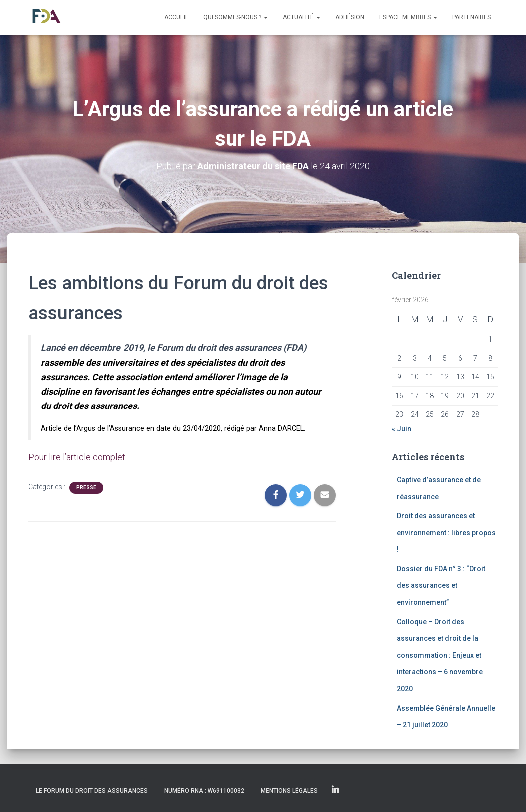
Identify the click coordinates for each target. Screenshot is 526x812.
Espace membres (408, 17)
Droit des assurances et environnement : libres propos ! (446, 533)
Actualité (301, 17)
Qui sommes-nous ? (236, 17)
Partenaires (471, 17)
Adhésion (350, 17)
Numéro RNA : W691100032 (204, 791)
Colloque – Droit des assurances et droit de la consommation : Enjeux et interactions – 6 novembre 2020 (440, 655)
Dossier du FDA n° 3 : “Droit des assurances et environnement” (441, 586)
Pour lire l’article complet (77, 457)
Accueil (176, 17)
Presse (86, 488)
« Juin (401, 429)
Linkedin (335, 790)
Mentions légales (289, 791)
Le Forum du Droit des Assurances (92, 791)
